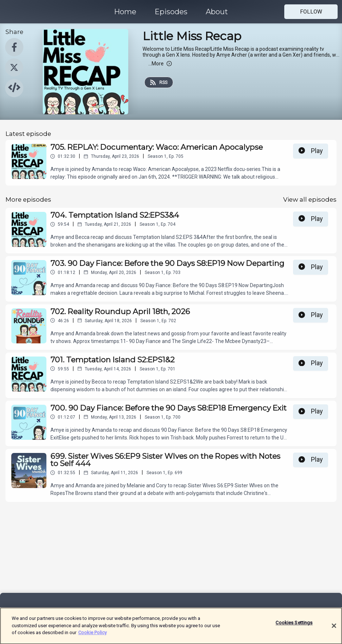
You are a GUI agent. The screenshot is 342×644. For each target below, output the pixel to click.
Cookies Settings (294, 627)
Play (311, 151)
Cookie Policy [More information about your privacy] (92, 637)
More (160, 64)
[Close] (334, 630)
